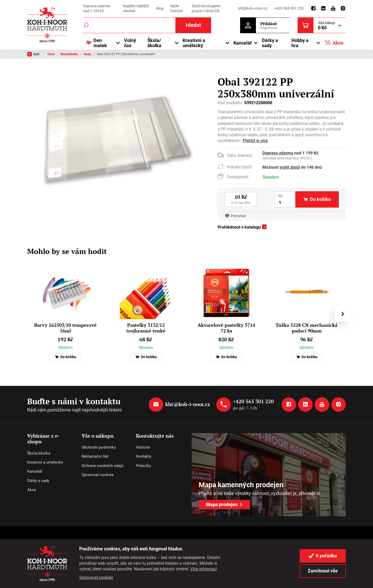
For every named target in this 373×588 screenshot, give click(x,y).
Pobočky (144, 466)
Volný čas (130, 43)
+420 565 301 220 (289, 8)
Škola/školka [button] (154, 43)
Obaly (88, 54)
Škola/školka (69, 54)
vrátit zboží (290, 167)
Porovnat (238, 216)
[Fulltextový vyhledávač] (147, 25)
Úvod (51, 54)
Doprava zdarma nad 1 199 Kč (97, 9)
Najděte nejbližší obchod (136, 9)
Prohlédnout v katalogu (239, 227)
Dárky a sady (270, 43)
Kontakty (144, 456)
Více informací (204, 569)
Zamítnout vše (323, 571)
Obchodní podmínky (99, 447)
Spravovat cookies (98, 475)
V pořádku (323, 556)
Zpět (33, 54)
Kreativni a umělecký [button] (194, 43)
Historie (143, 447)
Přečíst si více (255, 141)
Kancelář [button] (243, 43)
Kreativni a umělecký (45, 462)
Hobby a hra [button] (300, 43)
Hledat (193, 25)
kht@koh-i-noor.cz (253, 8)
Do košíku (65, 357)
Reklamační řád (95, 456)
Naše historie (176, 9)
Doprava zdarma (278, 153)
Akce (334, 43)
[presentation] (343, 314)
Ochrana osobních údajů (102, 466)
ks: (281, 196)
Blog (160, 8)
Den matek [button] (96, 43)
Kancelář (35, 471)
